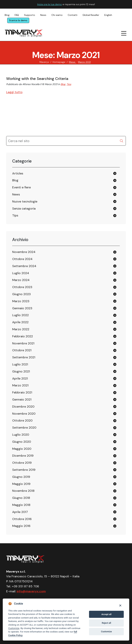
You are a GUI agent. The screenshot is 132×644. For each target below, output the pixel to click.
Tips (69, 84)
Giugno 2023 (21, 294)
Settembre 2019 (24, 470)
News (43, 15)
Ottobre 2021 (22, 350)
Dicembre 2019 (23, 456)
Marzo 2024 (21, 280)
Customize (14, 628)
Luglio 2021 (20, 364)
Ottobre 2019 (22, 463)
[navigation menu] (124, 33)
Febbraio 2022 (23, 336)
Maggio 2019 (21, 484)
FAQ (17, 15)
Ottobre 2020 (22, 420)
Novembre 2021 (23, 343)
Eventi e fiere (21, 187)
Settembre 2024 (24, 266)
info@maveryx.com (31, 591)
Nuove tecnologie (25, 201)
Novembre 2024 (24, 252)
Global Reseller (91, 15)
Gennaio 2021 (22, 399)
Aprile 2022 (20, 322)
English (108, 15)
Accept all (106, 614)
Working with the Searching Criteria (37, 79)
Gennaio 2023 (22, 308)
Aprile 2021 (20, 378)
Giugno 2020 (22, 442)
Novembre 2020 (24, 414)
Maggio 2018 (21, 505)
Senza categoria (24, 209)
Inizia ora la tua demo (50, 4)
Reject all (106, 623)
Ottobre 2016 (22, 519)
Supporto (30, 15)
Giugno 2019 (21, 477)
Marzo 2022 (21, 329)
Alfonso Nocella (31, 84)
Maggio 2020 (22, 449)
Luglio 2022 (20, 315)
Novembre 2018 (23, 491)
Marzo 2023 (21, 301)
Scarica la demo (18, 20)
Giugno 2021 (21, 371)
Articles (18, 173)
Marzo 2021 (20, 385)
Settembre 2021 (24, 357)
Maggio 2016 (21, 526)
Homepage (59, 62)
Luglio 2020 (21, 435)
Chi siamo (57, 15)
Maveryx (44, 62)
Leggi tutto (14, 92)
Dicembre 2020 (23, 407)
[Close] (120, 605)
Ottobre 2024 (22, 259)
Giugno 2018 (21, 498)
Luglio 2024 (21, 273)
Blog (7, 15)
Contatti (73, 15)
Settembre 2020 (24, 428)
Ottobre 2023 (22, 287)
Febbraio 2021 (22, 392)
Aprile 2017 (20, 512)
